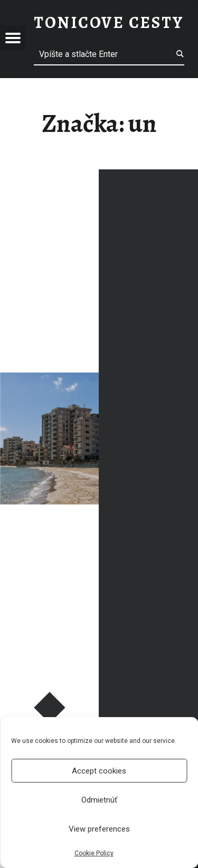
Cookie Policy (94, 853)
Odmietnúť (99, 800)
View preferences (99, 829)
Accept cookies (99, 771)
